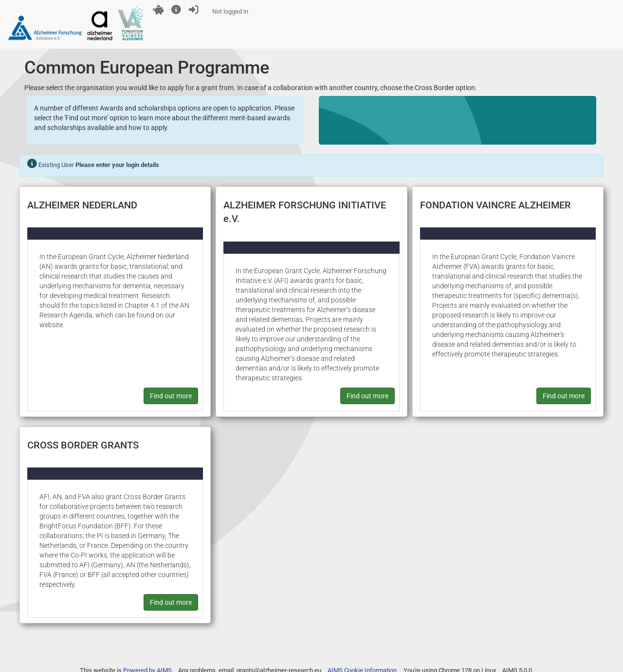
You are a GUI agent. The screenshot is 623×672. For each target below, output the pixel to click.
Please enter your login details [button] (117, 165)
